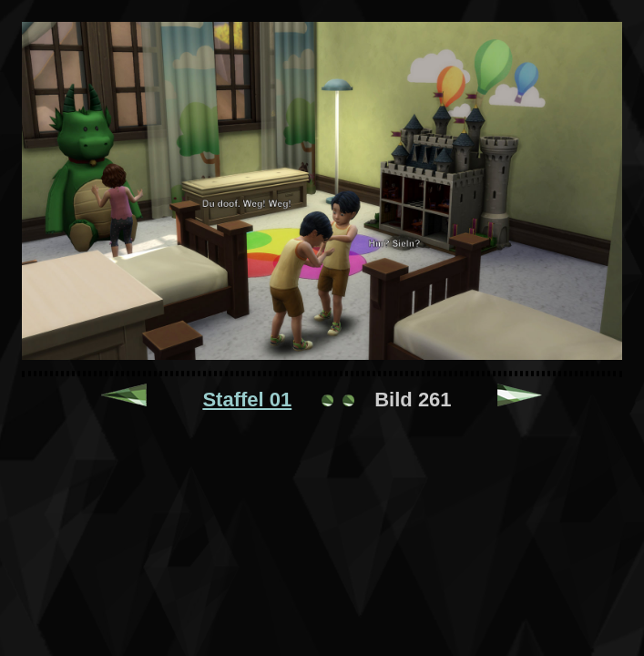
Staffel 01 (247, 400)
